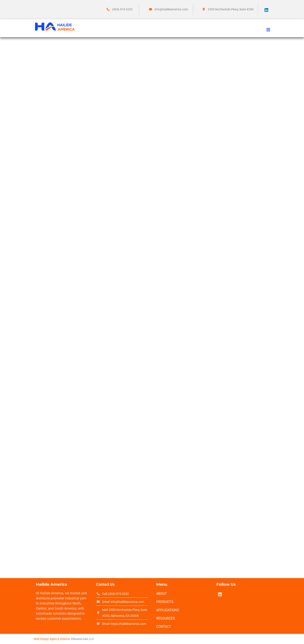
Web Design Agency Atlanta (52, 639)
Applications (168, 610)
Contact (164, 627)
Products (165, 602)
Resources (166, 618)
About (162, 594)
